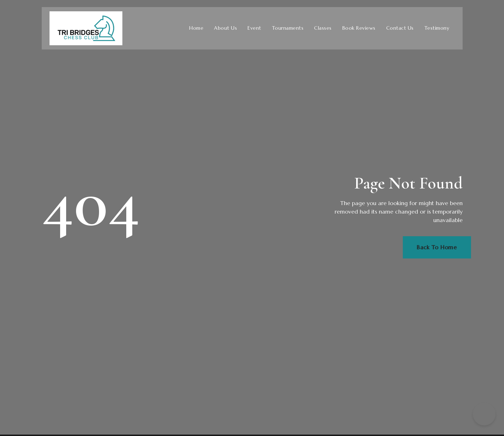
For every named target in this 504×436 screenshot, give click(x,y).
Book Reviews (359, 28)
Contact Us (400, 28)
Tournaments (288, 28)
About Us (225, 28)
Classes (323, 28)
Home (196, 28)
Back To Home (445, 248)
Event (254, 28)
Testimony (437, 28)
